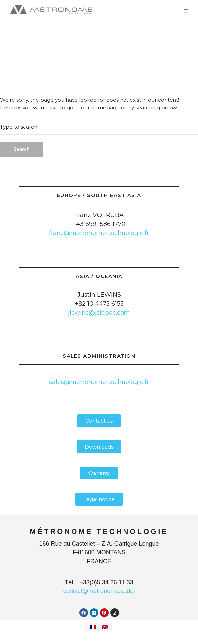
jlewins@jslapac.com (99, 313)
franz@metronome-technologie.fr (99, 233)
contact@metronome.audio (99, 591)
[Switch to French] (93, 627)
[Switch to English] (105, 627)
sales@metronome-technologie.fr (99, 382)
